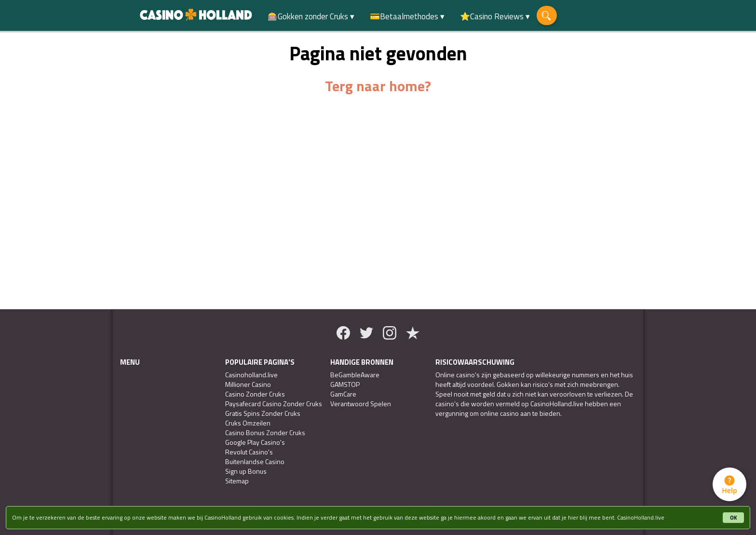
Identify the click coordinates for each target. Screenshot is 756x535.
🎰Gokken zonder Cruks (308, 16)
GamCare (343, 394)
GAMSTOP (345, 384)
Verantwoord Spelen (361, 404)
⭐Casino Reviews (492, 16)
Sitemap (237, 481)
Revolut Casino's (249, 452)
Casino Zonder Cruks (255, 394)
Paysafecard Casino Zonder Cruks (274, 404)
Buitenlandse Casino (255, 462)
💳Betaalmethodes (404, 16)
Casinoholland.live (251, 375)
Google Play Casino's (255, 442)
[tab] (729, 484)
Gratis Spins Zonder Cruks (263, 413)
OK (733, 518)
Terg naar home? (378, 86)
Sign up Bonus (246, 471)
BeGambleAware (355, 375)
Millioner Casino (248, 384)
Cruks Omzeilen (248, 423)
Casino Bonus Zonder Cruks (265, 433)
